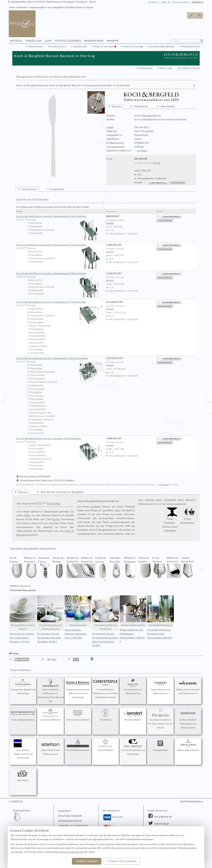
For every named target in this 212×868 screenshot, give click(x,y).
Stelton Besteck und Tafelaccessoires (51, 747)
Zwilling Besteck (160, 745)
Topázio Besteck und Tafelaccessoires (160, 687)
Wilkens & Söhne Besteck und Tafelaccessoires (188, 687)
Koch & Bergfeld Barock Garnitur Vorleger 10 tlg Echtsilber (59, 439)
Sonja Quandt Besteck (51, 715)
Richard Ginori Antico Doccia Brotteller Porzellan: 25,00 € (22, 638)
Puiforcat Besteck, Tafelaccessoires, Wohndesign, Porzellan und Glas (51, 691)
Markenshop (145, 68)
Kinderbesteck (58, 46)
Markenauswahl (37, 7)
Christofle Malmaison (160, 611)
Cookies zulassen (87, 861)
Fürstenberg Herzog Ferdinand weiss (51, 613)
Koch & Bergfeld (55, 7)
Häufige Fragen (70, 816)
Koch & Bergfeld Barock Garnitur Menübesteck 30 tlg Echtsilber (59, 274)
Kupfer (56, 519)
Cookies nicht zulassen (122, 861)
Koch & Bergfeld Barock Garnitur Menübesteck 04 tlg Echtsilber (59, 216)
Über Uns (166, 2)
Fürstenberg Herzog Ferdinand (105, 613)
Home (12, 7)
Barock (90, 7)
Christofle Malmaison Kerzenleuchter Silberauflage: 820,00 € (160, 634)
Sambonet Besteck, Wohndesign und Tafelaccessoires (188, 719)
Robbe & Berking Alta (133, 611)
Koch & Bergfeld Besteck (23, 715)
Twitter (160, 824)
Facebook (161, 817)
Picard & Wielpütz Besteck (78, 745)
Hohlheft (95, 507)
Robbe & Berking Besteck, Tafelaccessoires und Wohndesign (78, 689)
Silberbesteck (36, 46)
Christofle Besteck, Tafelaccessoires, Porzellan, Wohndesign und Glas (105, 689)
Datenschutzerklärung (71, 852)
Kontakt (65, 811)
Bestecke (22, 7)
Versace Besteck (105, 745)
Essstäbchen (80, 46)
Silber (27, 515)
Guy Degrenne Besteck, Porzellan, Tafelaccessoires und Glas (161, 719)
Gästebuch (153, 2)
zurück (17, 802)
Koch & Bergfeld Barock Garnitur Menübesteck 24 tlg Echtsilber (59, 245)
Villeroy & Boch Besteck (188, 745)
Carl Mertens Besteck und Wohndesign (133, 747)
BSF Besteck (23, 776)
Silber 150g (166, 68)
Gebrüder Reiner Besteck (78, 715)
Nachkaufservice (191, 46)
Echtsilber (54, 503)
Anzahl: (138, 182)
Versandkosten (70, 821)
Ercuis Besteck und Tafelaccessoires (133, 687)
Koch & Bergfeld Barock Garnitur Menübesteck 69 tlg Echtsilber (59, 302)
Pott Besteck (105, 715)
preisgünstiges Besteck (162, 46)
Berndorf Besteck (133, 715)
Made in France (132, 46)
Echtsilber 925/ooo (75, 7)
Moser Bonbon (78, 611)
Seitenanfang (190, 802)
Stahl (118, 510)
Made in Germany (104, 46)
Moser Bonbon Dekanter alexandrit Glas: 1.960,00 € (76, 634)
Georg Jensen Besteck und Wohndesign (23, 687)
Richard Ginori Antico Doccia (23, 613)
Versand (157, 163)
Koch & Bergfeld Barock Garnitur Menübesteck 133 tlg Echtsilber (59, 358)
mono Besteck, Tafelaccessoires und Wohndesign (23, 749)
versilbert (142, 151)
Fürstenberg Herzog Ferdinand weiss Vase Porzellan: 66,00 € (49, 638)
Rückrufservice (181, 2)
